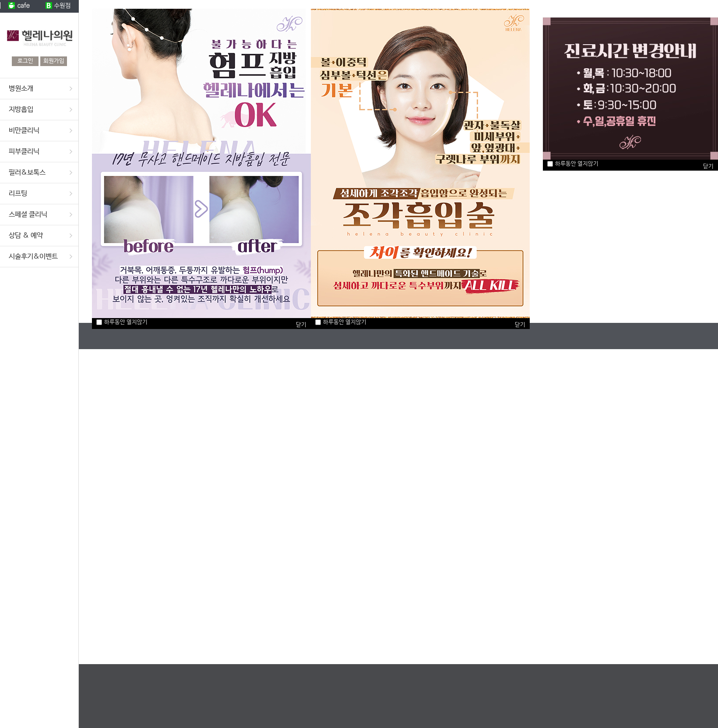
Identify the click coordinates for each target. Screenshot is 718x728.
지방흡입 (21, 110)
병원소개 (21, 89)
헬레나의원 (39, 35)
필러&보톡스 (27, 173)
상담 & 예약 (26, 236)
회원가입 (54, 61)
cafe (20, 6)
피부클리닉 (24, 152)
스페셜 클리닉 (28, 215)
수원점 (59, 6)
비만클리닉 (24, 131)
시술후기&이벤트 (33, 257)
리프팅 (18, 194)
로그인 (25, 61)
